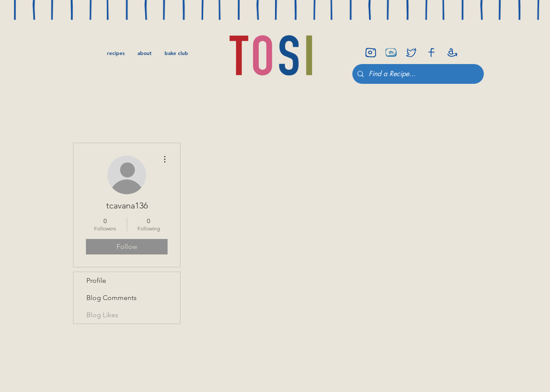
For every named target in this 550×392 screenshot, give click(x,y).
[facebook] (431, 52)
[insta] (371, 52)
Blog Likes (102, 315)
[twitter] (411, 52)
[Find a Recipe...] (417, 74)
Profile (96, 280)
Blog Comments (112, 298)
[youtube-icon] (391, 52)
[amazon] (452, 52)
